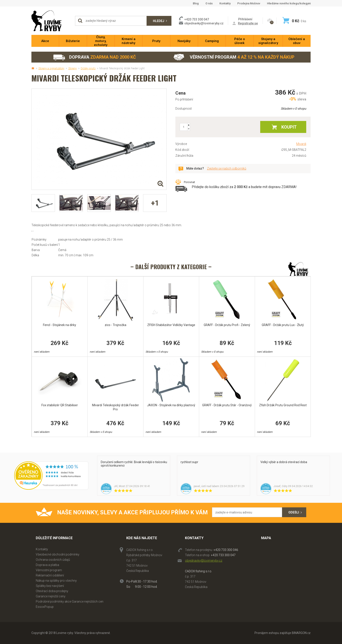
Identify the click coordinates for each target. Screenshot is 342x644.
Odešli (294, 512)
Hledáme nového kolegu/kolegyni (289, 3)
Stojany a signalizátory (51, 68)
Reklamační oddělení (50, 575)
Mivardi (301, 144)
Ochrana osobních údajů (53, 560)
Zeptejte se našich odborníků (227, 168)
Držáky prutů (88, 68)
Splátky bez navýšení (50, 586)
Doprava (94, 57)
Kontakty (225, 3)
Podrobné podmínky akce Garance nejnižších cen (70, 602)
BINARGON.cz (301, 633)
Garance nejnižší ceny (51, 596)
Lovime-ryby (51, 21)
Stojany (73, 68)
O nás (209, 3)
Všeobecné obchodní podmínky (58, 554)
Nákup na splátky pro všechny (56, 581)
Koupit (289, 127)
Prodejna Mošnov (249, 3)
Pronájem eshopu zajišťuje (273, 633)
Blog (196, 3)
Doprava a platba (47, 565)
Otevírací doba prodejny (52, 591)
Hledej (159, 21)
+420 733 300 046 (226, 550)
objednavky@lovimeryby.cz (204, 23)
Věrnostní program (234, 57)
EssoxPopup (45, 607)
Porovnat (189, 182)
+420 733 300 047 (223, 555)
